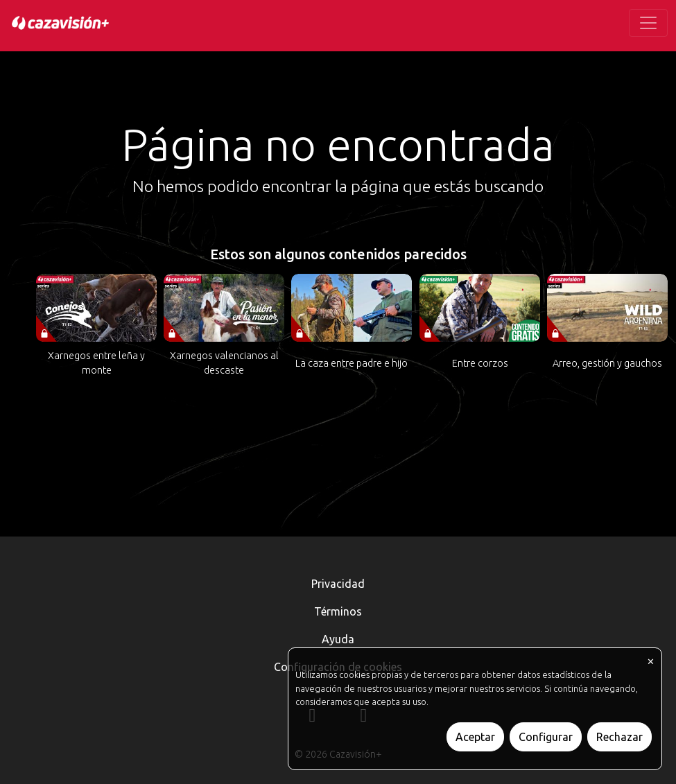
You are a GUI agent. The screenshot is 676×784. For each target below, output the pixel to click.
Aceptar (475, 737)
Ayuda (338, 639)
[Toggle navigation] (648, 23)
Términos (338, 611)
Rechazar (619, 737)
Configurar (546, 737)
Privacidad (338, 584)
